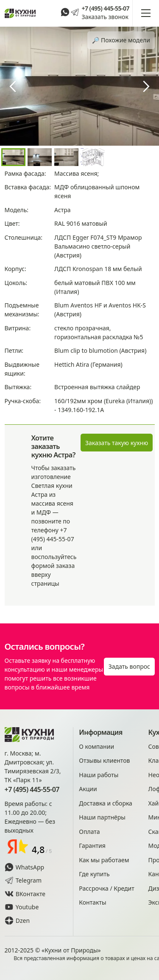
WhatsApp (25, 867)
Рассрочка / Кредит (106, 888)
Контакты (92, 902)
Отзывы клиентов (104, 760)
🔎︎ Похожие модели (121, 40)
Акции (88, 789)
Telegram (23, 880)
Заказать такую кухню (117, 443)
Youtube (22, 907)
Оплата (89, 832)
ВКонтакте (25, 894)
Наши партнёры (102, 817)
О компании (96, 746)
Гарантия (92, 846)
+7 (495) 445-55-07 (105, 8)
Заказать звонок (105, 17)
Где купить (94, 874)
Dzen (17, 920)
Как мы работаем (104, 860)
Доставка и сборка (106, 803)
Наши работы (99, 775)
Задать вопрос (129, 666)
